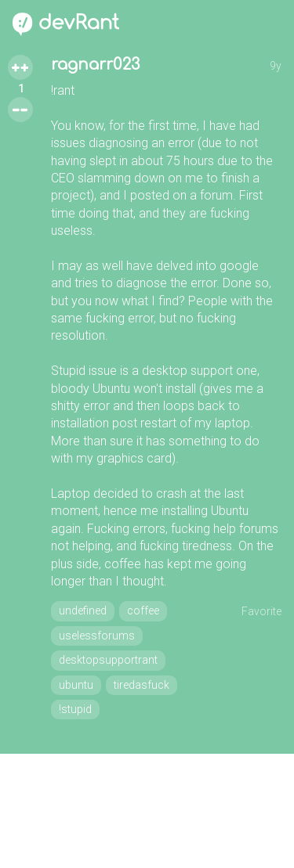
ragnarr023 (95, 65)
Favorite (261, 611)
